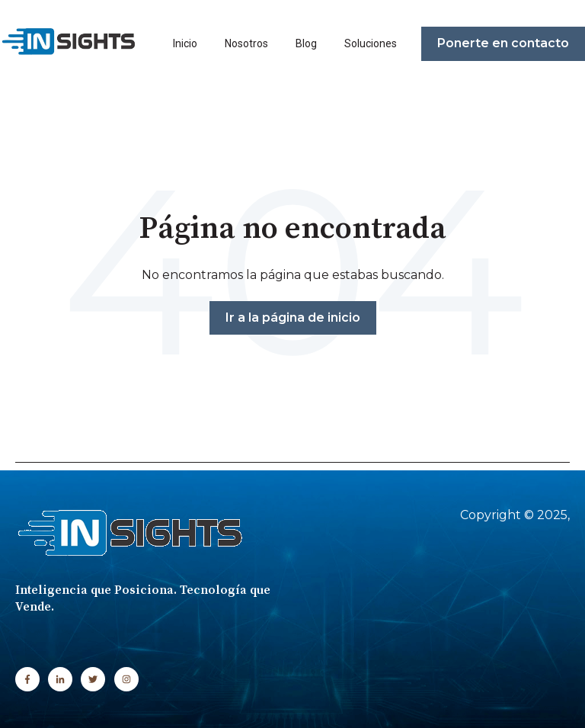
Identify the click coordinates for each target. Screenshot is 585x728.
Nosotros (246, 43)
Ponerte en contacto (503, 43)
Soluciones (371, 43)
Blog (306, 43)
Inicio (185, 43)
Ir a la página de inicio (293, 317)
